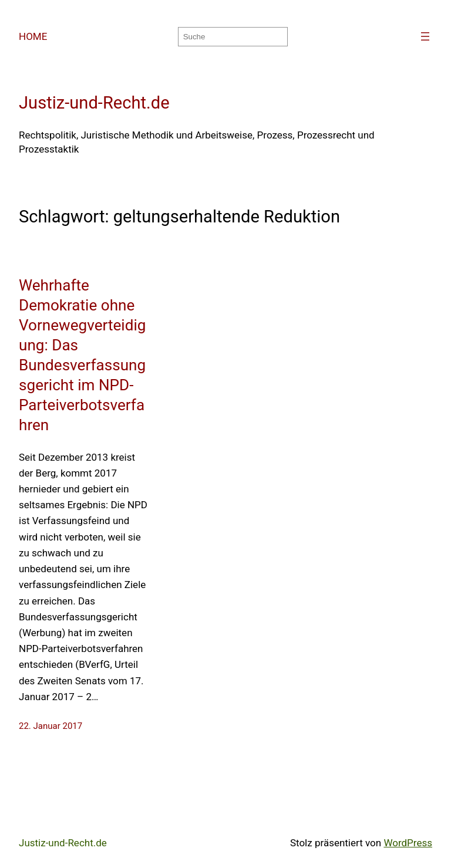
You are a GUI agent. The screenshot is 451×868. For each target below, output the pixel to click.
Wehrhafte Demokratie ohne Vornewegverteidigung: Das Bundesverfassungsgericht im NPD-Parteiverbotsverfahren (82, 355)
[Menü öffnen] (425, 36)
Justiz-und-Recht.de (94, 103)
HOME (33, 36)
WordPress (408, 843)
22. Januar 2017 (51, 726)
